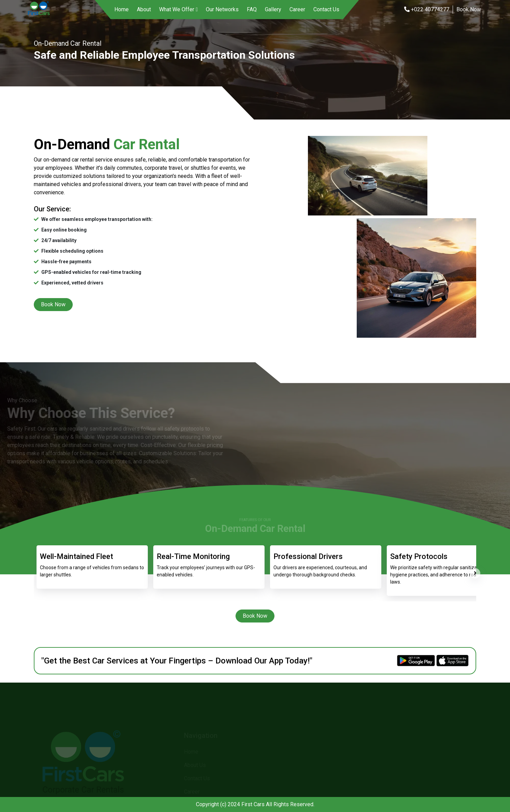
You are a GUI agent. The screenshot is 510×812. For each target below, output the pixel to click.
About (144, 9)
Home (122, 9)
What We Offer (177, 9)
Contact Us (326, 9)
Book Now (469, 9)
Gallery (273, 9)
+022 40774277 (427, 9)
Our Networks (222, 9)
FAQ (252, 9)
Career (297, 9)
